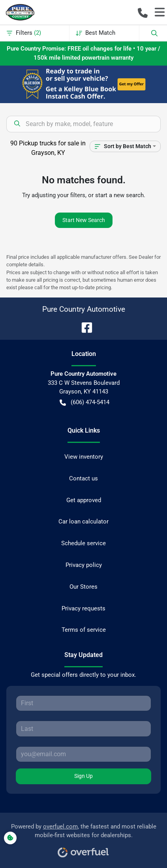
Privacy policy (84, 565)
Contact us (83, 478)
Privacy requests (83, 608)
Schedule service (83, 543)
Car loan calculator (83, 522)
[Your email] (83, 754)
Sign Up (83, 776)
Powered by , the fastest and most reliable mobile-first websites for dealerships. (84, 838)
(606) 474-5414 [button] (84, 402)
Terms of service (84, 630)
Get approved (84, 500)
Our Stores (83, 587)
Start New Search (84, 220)
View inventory (84, 457)
